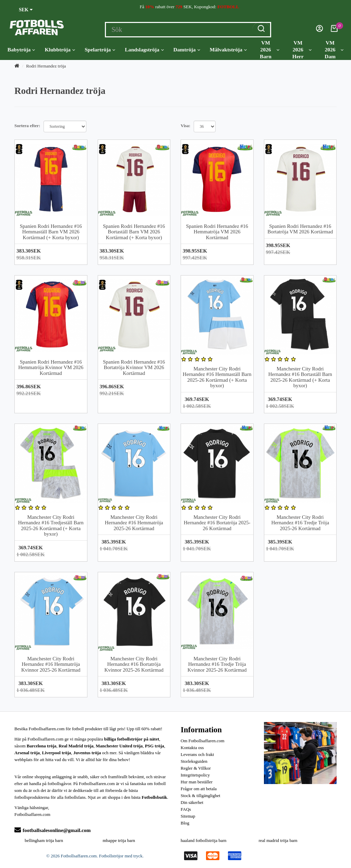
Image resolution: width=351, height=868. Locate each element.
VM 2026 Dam (334, 50)
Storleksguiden (194, 761)
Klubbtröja (60, 50)
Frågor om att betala (199, 789)
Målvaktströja (228, 50)
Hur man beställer (197, 782)
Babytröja (21, 50)
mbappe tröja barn (119, 840)
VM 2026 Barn (270, 50)
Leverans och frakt (197, 754)
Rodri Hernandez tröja (46, 66)
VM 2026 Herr (302, 50)
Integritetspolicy (195, 775)
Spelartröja (100, 50)
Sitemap (188, 816)
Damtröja (187, 50)
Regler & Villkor (196, 768)
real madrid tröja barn (278, 840)
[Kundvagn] (334, 30)
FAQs (186, 809)
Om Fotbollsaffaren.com (203, 741)
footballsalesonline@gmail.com (53, 830)
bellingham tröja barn (44, 840)
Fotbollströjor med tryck (121, 856)
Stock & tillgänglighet (201, 796)
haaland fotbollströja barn (204, 840)
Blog (185, 823)
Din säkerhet (192, 802)
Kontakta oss (192, 748)
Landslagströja (144, 50)
